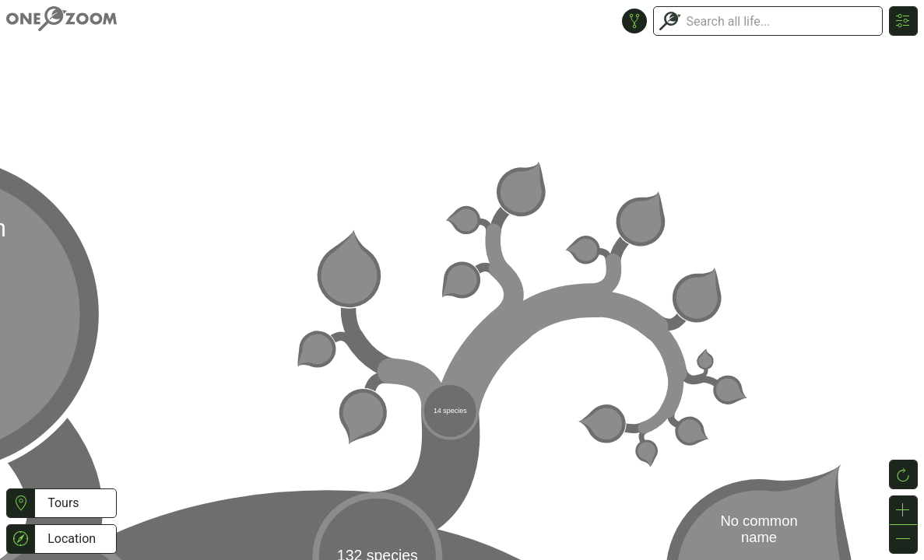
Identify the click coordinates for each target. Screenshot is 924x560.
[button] (21, 503)
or (462, 280)
